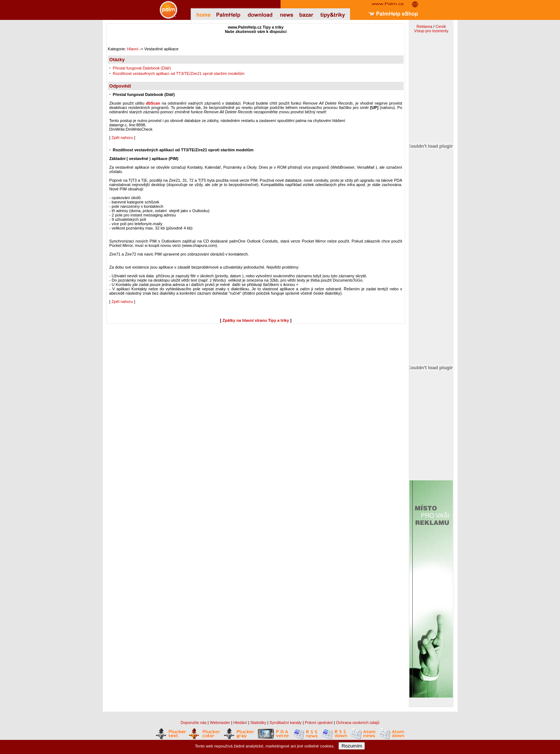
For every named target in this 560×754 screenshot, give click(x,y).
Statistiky (258, 723)
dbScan (153, 103)
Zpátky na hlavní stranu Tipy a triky (256, 320)
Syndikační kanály (285, 723)
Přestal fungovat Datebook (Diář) (142, 68)
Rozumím (352, 746)
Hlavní (133, 49)
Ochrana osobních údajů (358, 723)
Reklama (424, 26)
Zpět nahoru (122, 138)
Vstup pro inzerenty (431, 31)
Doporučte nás (194, 723)
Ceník (441, 26)
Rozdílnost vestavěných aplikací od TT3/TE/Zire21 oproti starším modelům (179, 73)
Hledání (240, 723)
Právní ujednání (319, 723)
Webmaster (220, 723)
